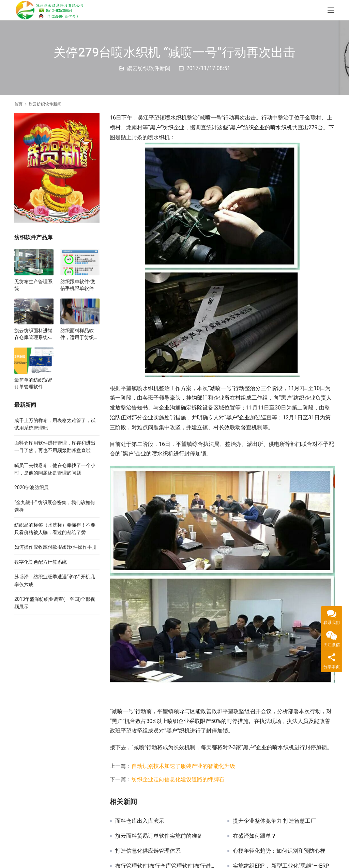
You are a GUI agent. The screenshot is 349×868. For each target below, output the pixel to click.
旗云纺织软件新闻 (149, 68)
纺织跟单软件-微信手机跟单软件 (78, 285)
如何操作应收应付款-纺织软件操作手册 (56, 547)
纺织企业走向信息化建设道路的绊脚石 (178, 779)
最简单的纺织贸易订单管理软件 (33, 383)
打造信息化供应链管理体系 (148, 851)
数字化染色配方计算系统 (41, 562)
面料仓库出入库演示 (140, 821)
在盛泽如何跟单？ (255, 836)
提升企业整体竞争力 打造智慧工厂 (274, 821)
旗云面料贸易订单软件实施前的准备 (159, 836)
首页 (18, 104)
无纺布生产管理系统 (33, 285)
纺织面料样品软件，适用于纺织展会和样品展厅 (79, 334)
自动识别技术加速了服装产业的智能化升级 (183, 766)
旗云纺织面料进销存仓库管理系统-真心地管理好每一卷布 (33, 334)
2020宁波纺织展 (32, 487)
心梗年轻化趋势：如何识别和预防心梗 (279, 851)
